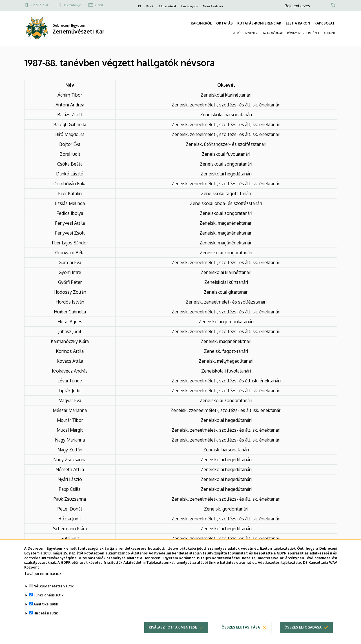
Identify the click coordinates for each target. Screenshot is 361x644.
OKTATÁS (224, 23)
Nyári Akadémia (213, 6)
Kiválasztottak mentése (173, 634)
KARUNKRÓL (201, 23)
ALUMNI (329, 33)
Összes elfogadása (303, 634)
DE (140, 6)
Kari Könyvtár (190, 6)
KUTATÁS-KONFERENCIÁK (259, 23)
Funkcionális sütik (48, 602)
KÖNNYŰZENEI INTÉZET (303, 33)
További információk (43, 580)
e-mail (99, 5)
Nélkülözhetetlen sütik (54, 593)
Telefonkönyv (72, 5)
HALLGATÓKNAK (272, 33)
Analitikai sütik (46, 611)
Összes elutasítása (241, 634)
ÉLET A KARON (298, 23)
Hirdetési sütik (46, 620)
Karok (150, 6)
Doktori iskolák (167, 6)
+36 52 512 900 (40, 5)
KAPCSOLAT (325, 23)
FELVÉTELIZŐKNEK (245, 33)
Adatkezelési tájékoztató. (280, 570)
